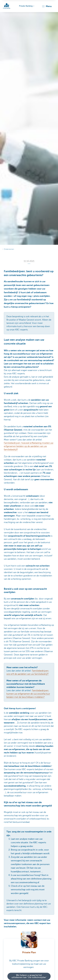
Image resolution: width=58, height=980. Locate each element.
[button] (47, 6)
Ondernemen (9, 249)
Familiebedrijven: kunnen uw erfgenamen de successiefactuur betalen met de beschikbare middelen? (28, 694)
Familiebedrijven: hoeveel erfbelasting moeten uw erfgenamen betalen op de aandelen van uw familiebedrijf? (29, 446)
